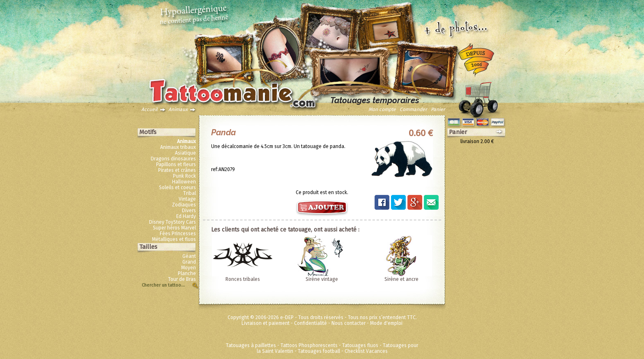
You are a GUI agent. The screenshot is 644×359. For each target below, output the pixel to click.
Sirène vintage (322, 279)
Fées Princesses (178, 234)
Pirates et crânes (177, 170)
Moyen (189, 268)
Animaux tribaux (178, 147)
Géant (189, 256)
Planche (187, 273)
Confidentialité (310, 323)
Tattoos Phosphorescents (309, 345)
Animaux (178, 109)
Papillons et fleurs (176, 164)
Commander (413, 109)
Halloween (184, 182)
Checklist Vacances (366, 351)
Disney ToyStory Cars (172, 222)
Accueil (149, 109)
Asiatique (185, 153)
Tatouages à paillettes (251, 345)
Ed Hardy (186, 216)
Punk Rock (184, 176)
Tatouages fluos (360, 345)
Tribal (190, 193)
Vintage (187, 199)
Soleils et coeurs (177, 188)
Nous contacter (348, 323)
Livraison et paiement (266, 323)
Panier (438, 109)
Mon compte (382, 109)
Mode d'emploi (386, 323)
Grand (189, 262)
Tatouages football (319, 351)
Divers (189, 211)
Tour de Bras (182, 279)
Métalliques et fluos (174, 239)
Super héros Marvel (174, 228)
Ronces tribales (243, 279)
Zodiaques (184, 205)
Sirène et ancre (401, 279)
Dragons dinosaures (173, 159)
